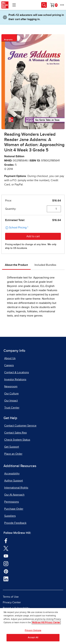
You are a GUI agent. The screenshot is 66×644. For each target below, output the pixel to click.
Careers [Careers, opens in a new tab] (9, 365)
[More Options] (62, 5)
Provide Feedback (15, 523)
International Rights (16, 488)
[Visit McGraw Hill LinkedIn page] (6, 579)
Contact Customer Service (20, 426)
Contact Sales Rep (15, 433)
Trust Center (12, 408)
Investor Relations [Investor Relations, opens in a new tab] (15, 379)
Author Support (14, 481)
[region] (33, 626)
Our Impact (11, 401)
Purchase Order (14, 509)
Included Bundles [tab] (45, 265)
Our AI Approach (14, 495)
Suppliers (10, 516)
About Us (10, 358)
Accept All (33, 638)
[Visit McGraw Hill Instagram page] (6, 563)
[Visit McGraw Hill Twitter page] (6, 548)
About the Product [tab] (16, 265)
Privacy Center (12, 602)
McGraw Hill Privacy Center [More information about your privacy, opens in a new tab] (46, 623)
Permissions (12, 502)
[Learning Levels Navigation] (14, 5)
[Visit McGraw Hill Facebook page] (6, 541)
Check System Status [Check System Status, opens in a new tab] (17, 440)
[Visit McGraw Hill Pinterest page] (6, 571)
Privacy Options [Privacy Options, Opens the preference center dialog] (33, 631)
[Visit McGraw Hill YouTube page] (6, 556)
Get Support (12, 447)
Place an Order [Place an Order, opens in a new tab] (13, 454)
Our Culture (11, 394)
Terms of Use (11, 597)
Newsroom (11, 387)
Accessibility (12, 474)
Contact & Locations (17, 372)
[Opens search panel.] (44, 5)
